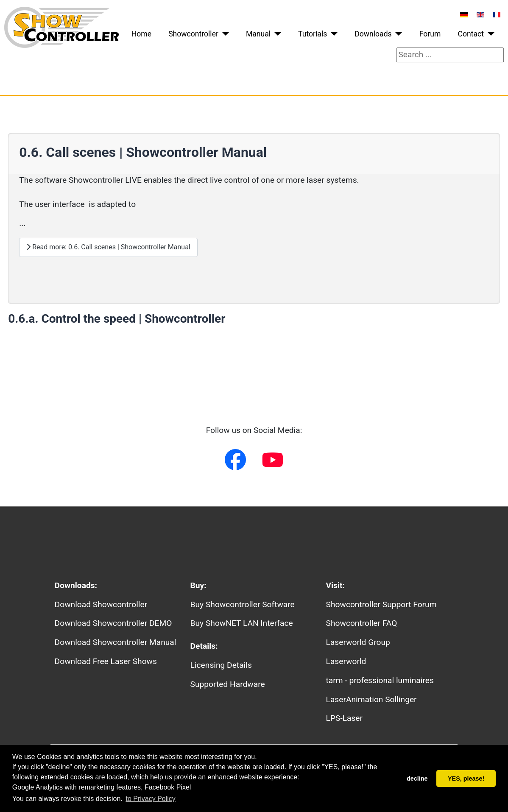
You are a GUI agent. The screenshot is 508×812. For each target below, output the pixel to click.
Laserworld (346, 661)
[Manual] (276, 34)
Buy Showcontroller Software (243, 604)
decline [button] (417, 779)
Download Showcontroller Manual (116, 642)
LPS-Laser (344, 718)
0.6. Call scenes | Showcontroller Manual (143, 152)
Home (141, 34)
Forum (430, 34)
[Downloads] (397, 34)
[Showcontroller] (224, 34)
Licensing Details (221, 665)
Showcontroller (193, 34)
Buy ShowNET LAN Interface (242, 623)
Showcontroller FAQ (362, 623)
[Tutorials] (332, 34)
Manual (258, 34)
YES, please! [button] (466, 779)
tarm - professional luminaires (380, 680)
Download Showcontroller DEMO (113, 623)
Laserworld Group (358, 642)
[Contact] (489, 34)
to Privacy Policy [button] (150, 799)
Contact (471, 34)
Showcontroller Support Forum (381, 604)
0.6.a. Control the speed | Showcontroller (117, 319)
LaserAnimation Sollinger (371, 699)
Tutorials (313, 34)
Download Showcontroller (101, 604)
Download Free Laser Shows (106, 661)
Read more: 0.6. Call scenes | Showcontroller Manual (108, 247)
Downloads (373, 34)
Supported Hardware (228, 684)
